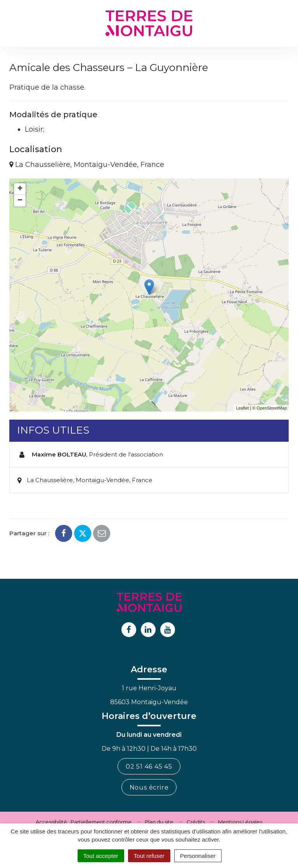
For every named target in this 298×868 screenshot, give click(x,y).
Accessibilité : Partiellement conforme (84, 822)
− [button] (20, 201)
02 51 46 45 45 (149, 766)
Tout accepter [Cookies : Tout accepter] (101, 856)
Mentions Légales (240, 822)
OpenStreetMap (272, 408)
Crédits (196, 822)
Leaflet (242, 408)
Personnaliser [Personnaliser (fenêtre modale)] (198, 856)
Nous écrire (149, 787)
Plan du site (159, 822)
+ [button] (20, 189)
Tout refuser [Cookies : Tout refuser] (149, 856)
